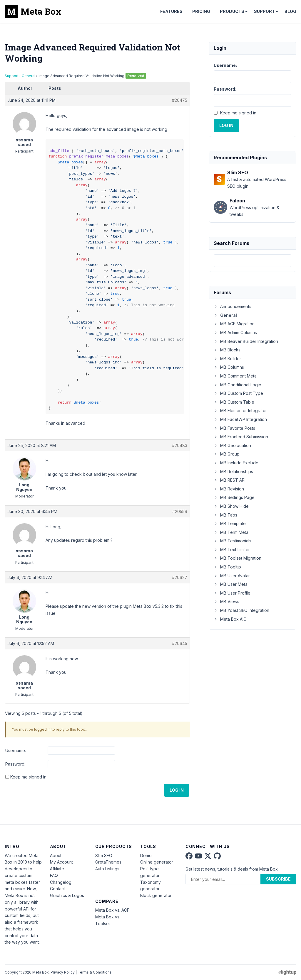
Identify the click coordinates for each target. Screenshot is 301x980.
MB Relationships (233, 472)
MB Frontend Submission (241, 437)
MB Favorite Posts (234, 428)
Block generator (156, 895)
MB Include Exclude (236, 463)
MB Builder (227, 359)
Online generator (157, 862)
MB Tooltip (227, 567)
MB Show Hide (231, 506)
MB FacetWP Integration (240, 419)
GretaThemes (108, 862)
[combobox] (252, 261)
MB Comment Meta (235, 376)
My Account (61, 862)
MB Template (230, 523)
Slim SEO (104, 855)
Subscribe (278, 879)
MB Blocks (227, 350)
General (29, 76)
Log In (177, 790)
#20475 (180, 100)
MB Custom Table (234, 402)
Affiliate (57, 869)
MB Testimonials (233, 541)
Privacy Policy (63, 972)
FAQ (54, 875)
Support (264, 11)
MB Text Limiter (232, 550)
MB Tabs (225, 515)
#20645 (180, 643)
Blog (290, 11)
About (56, 855)
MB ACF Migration (234, 324)
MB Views (226, 601)
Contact (57, 889)
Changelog (61, 882)
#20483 (180, 445)
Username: (16, 750)
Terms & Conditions (95, 972)
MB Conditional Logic (237, 385)
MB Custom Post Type (238, 393)
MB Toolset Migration (238, 558)
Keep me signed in (28, 777)
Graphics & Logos (67, 895)
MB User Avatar (232, 576)
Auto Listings (107, 869)
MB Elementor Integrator (240, 411)
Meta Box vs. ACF (112, 910)
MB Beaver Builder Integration (246, 341)
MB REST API (230, 480)
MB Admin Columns (235, 332)
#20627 (180, 577)
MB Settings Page (234, 497)
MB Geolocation (232, 445)
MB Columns (229, 367)
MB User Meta (231, 584)
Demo (146, 855)
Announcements (233, 306)
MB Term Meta (231, 532)
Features (171, 11)
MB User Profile (232, 593)
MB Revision (229, 489)
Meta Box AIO (230, 619)
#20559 (180, 511)
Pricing (201, 11)
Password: (15, 764)
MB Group (227, 454)
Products (232, 11)
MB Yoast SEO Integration (241, 610)
